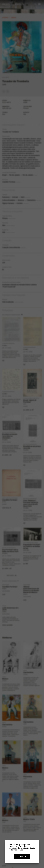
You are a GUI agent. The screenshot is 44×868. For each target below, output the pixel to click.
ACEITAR (22, 857)
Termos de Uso (17, 850)
